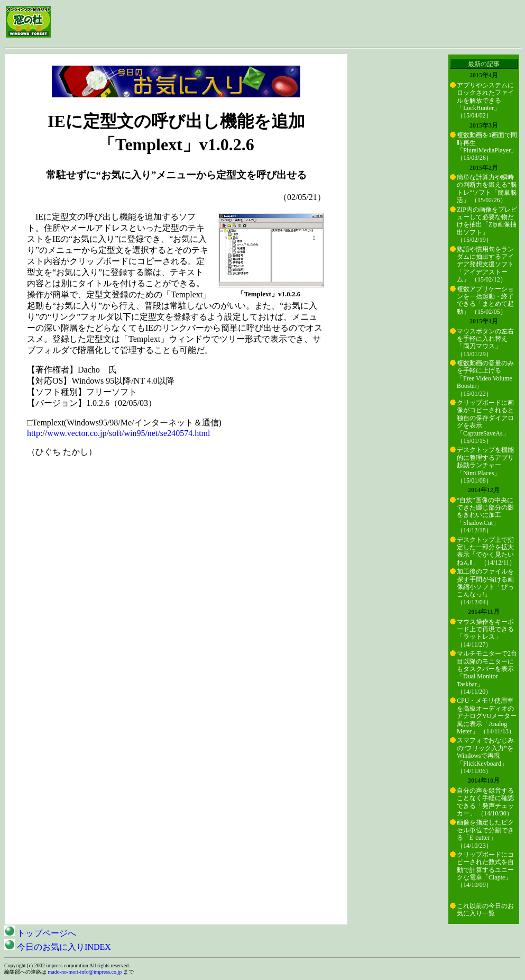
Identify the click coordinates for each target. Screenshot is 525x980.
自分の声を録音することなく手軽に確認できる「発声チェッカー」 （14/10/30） (485, 802)
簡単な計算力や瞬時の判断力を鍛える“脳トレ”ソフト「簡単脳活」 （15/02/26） (487, 189)
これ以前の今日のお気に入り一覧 (485, 910)
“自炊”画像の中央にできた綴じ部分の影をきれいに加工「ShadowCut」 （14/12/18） (485, 515)
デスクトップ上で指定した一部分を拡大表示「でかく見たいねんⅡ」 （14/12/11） (486, 551)
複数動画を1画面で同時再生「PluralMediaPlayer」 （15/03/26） (487, 146)
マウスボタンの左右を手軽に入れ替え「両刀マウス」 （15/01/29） (485, 343)
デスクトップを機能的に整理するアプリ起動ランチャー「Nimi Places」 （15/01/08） (485, 465)
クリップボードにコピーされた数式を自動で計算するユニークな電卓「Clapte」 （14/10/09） (485, 870)
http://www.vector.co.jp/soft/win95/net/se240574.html (118, 433)
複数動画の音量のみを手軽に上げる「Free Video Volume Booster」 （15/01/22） (485, 378)
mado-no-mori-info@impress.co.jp (85, 972)
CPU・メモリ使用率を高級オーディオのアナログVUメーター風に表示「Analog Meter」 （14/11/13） (487, 716)
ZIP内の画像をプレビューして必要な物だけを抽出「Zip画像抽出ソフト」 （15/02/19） (487, 225)
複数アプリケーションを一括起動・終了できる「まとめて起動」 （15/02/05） (485, 300)
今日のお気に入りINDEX (58, 947)
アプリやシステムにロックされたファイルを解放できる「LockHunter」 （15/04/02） (485, 101)
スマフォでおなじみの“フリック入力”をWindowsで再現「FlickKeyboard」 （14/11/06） (485, 756)
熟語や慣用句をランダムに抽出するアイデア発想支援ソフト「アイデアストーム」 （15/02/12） (485, 265)
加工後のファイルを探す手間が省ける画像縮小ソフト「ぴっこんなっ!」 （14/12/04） (485, 587)
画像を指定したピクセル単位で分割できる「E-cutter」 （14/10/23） (485, 834)
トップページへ (40, 933)
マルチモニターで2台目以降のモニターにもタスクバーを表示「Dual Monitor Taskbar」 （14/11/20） (487, 673)
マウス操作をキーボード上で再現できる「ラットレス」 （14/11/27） (485, 633)
